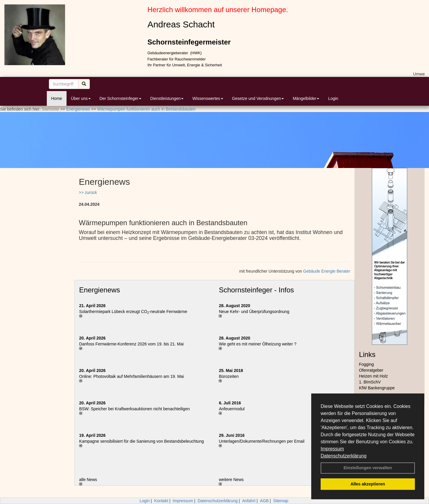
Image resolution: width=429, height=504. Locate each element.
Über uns (81, 98)
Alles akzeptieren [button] (368, 484)
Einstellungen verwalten (368, 468)
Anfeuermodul (232, 409)
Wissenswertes (208, 98)
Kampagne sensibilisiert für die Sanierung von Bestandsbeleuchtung (141, 441)
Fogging (366, 364)
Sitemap (281, 501)
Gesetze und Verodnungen (258, 98)
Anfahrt (249, 501)
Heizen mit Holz (373, 376)
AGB (264, 501)
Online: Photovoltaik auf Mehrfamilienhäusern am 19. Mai (132, 376)
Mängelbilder (306, 98)
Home (57, 98)
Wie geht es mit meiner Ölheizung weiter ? (257, 344)
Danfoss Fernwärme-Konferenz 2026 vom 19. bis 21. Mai (131, 344)
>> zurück (88, 192)
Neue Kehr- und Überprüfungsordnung (254, 312)
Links (367, 354)
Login (333, 98)
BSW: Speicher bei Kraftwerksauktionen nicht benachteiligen (135, 409)
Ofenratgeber (371, 370)
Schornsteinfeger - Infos (256, 290)
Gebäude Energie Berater (327, 271)
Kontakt (161, 501)
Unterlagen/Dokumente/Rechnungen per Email (261, 441)
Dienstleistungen (167, 98)
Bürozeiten (229, 376)
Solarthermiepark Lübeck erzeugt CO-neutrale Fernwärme (133, 312)
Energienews (100, 290)
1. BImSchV (370, 382)
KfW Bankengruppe (377, 388)
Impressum (332, 449)
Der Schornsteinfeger (120, 98)
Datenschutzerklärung (344, 456)
